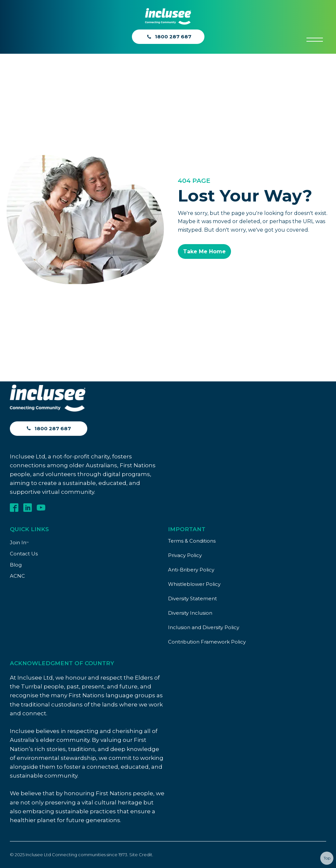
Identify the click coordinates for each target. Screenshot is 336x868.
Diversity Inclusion (190, 613)
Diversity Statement (192, 598)
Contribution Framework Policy (207, 642)
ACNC (17, 576)
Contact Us (24, 554)
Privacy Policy (185, 555)
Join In (19, 542)
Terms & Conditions (192, 541)
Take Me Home (204, 251)
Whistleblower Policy (194, 584)
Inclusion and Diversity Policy (204, 627)
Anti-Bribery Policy (191, 570)
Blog (16, 565)
